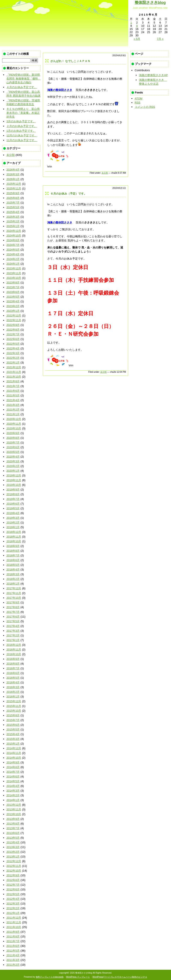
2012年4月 (13, 899)
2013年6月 (13, 833)
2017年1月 (13, 640)
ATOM (139, 98)
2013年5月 (13, 838)
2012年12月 (14, 861)
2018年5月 (13, 565)
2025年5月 (13, 207)
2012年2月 (13, 908)
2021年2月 (13, 410)
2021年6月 (13, 391)
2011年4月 (13, 955)
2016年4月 (13, 682)
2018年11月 (14, 537)
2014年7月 (13, 772)
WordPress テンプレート (78, 977)
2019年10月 (14, 485)
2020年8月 (13, 438)
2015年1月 (13, 744)
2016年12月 (14, 645)
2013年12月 (14, 805)
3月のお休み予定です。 (21, 121)
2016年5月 (13, 678)
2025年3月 (13, 217)
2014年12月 (14, 748)
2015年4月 (13, 734)
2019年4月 (13, 513)
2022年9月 (13, 325)
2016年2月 (13, 692)
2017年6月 (13, 617)
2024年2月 (13, 259)
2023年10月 (14, 278)
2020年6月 (13, 447)
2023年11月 (14, 273)
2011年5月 (13, 951)
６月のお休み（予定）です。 (69, 194)
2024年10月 (14, 236)
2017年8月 (13, 607)
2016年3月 (13, 687)
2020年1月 (13, 471)
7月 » (160, 39)
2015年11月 (14, 706)
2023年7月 (13, 287)
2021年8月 (13, 381)
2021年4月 (13, 400)
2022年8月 (13, 330)
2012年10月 (14, 871)
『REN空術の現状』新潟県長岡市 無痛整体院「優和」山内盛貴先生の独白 (24, 79)
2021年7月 (13, 386)
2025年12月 (14, 184)
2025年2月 (13, 221)
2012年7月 (13, 885)
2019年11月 (14, 480)
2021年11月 (14, 372)
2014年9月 (13, 762)
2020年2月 (13, 466)
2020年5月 (13, 452)
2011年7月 (13, 941)
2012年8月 (13, 880)
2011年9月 (13, 932)
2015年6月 (13, 725)
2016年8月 (13, 664)
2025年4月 (13, 212)
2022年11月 (14, 320)
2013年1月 (13, 857)
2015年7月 (13, 720)
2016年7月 (13, 668)
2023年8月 (13, 283)
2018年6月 (13, 560)
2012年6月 (13, 889)
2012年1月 (13, 913)
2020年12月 (14, 419)
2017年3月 (13, 631)
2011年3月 (13, 960)
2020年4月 (13, 457)
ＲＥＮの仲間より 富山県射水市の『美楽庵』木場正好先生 (23, 113)
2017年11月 (14, 593)
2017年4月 (13, 626)
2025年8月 (13, 198)
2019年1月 (13, 527)
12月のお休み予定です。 (22, 135)
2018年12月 (14, 532)
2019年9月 (13, 490)
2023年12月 (14, 268)
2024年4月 (13, 254)
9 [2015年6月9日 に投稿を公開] (137, 26)
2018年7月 (13, 555)
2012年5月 (13, 894)
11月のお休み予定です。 (22, 140)
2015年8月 (13, 715)
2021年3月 (13, 405)
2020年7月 (13, 443)
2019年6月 (13, 504)
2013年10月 (14, 814)
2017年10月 (14, 598)
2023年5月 (13, 297)
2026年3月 (13, 174)
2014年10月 (14, 758)
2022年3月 (13, 353)
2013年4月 (13, 842)
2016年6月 (13, 673)
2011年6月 (13, 946)
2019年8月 (13, 494)
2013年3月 (13, 847)
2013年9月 (13, 819)
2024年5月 (13, 250)
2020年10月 (14, 428)
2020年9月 (13, 433)
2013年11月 (14, 809)
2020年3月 (13, 461)
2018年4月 (13, 570)
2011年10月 (14, 927)
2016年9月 (13, 659)
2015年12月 (14, 701)
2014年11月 (14, 753)
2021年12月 (14, 367)
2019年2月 (13, 523)
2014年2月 (13, 795)
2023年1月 (13, 311)
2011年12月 (14, 918)
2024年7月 (13, 245)
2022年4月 (13, 348)
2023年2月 (13, 306)
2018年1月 (13, 584)
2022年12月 (14, 316)
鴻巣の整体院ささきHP (153, 75)
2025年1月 (13, 226)
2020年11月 (14, 424)
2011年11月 (14, 922)
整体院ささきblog (150, 3)
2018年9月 (13, 546)
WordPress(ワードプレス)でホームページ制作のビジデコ (120, 977)
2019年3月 (13, 518)
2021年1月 (13, 414)
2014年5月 (13, 781)
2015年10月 (14, 711)
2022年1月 (13, 363)
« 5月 (137, 39)
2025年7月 (13, 203)
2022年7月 (13, 334)
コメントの (145, 107)
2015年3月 (13, 739)
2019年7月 (13, 499)
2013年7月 (13, 828)
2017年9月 (13, 602)
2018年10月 (14, 541)
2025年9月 (13, 193)
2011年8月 (13, 936)
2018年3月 (13, 574)
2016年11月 (14, 650)
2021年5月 (13, 395)
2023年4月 (13, 301)
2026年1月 (13, 179)
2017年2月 (13, 635)
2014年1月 (13, 800)
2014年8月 (13, 767)
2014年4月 (13, 786)
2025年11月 (14, 188)
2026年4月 (13, 170)
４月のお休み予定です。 (22, 87)
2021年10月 (14, 377)
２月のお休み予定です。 (22, 126)
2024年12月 (14, 231)
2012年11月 (14, 866)
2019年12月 (14, 475)
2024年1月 (13, 264)
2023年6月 (13, 292)
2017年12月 (14, 588)
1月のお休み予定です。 (21, 131)
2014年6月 (13, 777)
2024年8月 (13, 240)
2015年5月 (13, 729)
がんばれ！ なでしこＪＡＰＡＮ (70, 61)
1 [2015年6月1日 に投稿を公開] (131, 23)
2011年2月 (13, 965)
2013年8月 (13, 824)
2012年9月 (13, 875)
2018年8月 (13, 551)
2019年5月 (13, 508)
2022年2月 (13, 358)
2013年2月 (13, 852)
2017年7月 (13, 612)
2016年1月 (13, 697)
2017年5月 (13, 621)
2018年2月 (13, 579)
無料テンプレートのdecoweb (50, 977)
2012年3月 (13, 904)
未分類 (105, 173)
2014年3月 (13, 791)
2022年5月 (13, 344)
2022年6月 (13, 339)
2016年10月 (14, 654)
